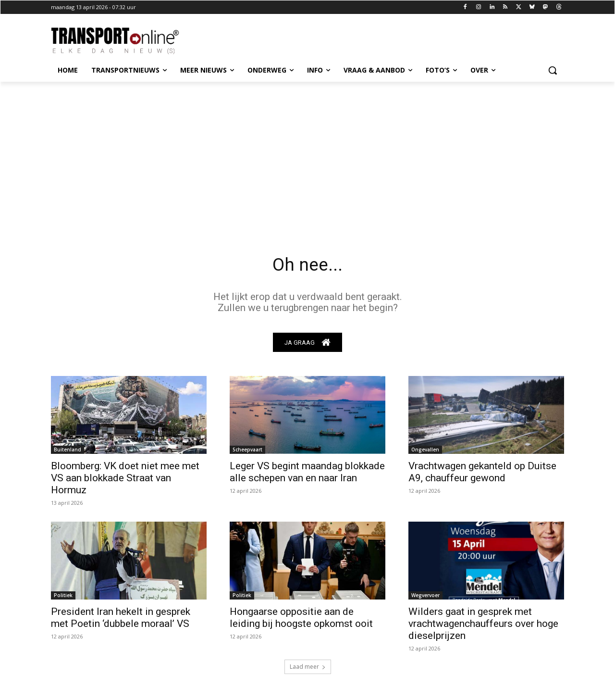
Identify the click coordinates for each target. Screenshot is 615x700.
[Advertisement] (307, 154)
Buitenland (68, 452)
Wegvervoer (425, 598)
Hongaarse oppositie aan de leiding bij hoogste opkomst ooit (301, 620)
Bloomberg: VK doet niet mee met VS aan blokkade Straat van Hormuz (125, 480)
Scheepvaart (247, 452)
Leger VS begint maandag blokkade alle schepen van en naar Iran (307, 474)
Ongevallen (425, 452)
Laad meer (308, 669)
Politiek (63, 598)
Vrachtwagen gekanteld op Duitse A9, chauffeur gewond (482, 474)
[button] (553, 70)
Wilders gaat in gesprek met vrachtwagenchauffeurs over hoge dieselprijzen (483, 626)
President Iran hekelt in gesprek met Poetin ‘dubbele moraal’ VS (121, 620)
